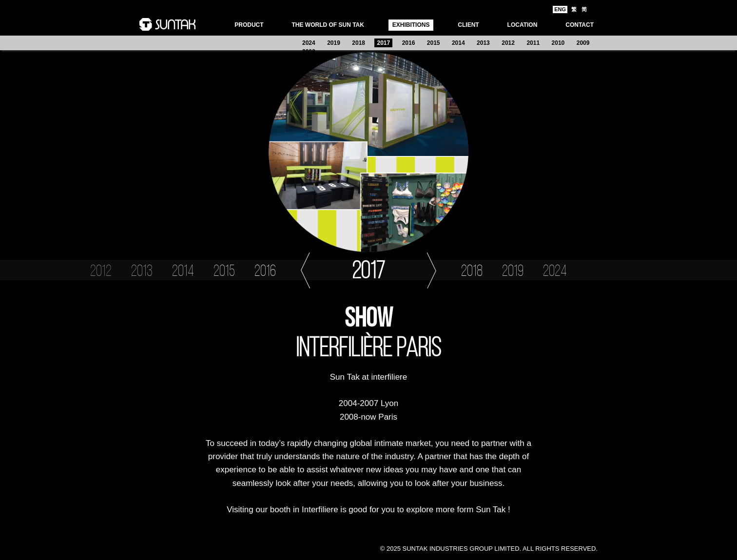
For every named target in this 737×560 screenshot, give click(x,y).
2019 (334, 43)
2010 (558, 43)
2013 (483, 43)
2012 (508, 43)
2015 (434, 43)
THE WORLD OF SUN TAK (328, 25)
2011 (533, 43)
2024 (309, 43)
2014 (458, 43)
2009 (583, 43)
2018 (359, 43)
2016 (409, 43)
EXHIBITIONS (411, 25)
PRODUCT (249, 25)
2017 (383, 43)
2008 (309, 52)
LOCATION (523, 25)
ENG (560, 9)
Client (468, 25)
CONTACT (580, 25)
